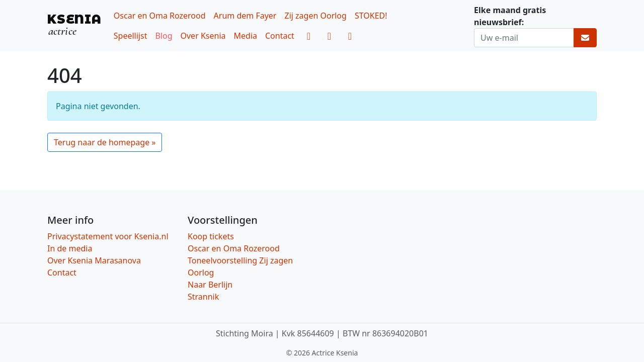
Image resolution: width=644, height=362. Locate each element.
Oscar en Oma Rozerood (160, 16)
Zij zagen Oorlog (315, 16)
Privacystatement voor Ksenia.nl (108, 236)
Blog (164, 36)
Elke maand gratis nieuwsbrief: (510, 16)
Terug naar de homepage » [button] (105, 142)
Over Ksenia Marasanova (94, 260)
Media (246, 36)
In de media (70, 248)
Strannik (203, 297)
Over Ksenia (203, 36)
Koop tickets (211, 236)
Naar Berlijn (210, 285)
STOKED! (371, 16)
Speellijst (131, 36)
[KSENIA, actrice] (74, 25)
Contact (280, 36)
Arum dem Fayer (245, 16)
